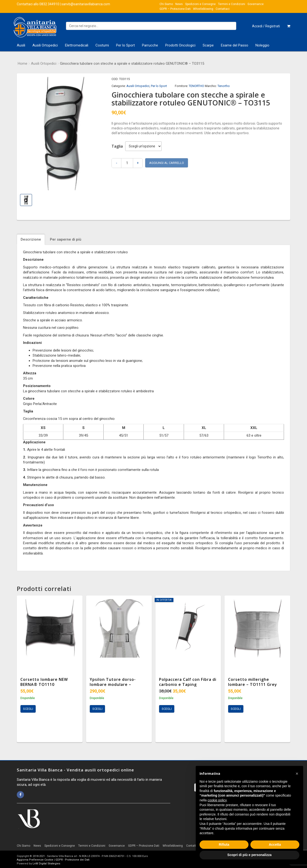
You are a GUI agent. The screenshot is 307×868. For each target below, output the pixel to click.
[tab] (31, 240)
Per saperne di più (66, 239)
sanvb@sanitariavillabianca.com (86, 4)
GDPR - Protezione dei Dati (72, 860)
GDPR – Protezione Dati (175, 9)
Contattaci (223, 9)
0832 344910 (49, 4)
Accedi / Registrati (266, 26)
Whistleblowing (203, 9)
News (179, 4)
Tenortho (224, 86)
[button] (297, 774)
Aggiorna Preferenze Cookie (35, 860)
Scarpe (208, 45)
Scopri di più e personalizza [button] (249, 855)
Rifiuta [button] (224, 845)
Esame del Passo (235, 45)
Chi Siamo (166, 4)
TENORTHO (196, 86)
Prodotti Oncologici (180, 45)
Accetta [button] (275, 845)
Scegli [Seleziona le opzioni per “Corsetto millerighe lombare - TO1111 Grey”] (236, 709)
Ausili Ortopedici (45, 45)
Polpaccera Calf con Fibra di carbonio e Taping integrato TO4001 (188, 684)
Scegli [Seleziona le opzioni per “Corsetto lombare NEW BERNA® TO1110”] (28, 709)
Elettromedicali (77, 45)
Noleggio (262, 45)
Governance (256, 4)
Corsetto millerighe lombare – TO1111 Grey (253, 682)
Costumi (102, 45)
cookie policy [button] (217, 800)
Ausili (21, 45)
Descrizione (31, 239)
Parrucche (150, 45)
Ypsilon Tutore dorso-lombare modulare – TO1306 (113, 684)
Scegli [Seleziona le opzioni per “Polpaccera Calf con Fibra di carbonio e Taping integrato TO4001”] (167, 709)
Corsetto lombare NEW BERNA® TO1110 (44, 682)
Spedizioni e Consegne (200, 4)
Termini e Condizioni (232, 4)
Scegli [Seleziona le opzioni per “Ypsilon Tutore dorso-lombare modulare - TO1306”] (97, 709)
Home (23, 64)
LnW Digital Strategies (46, 864)
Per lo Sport (125, 45)
